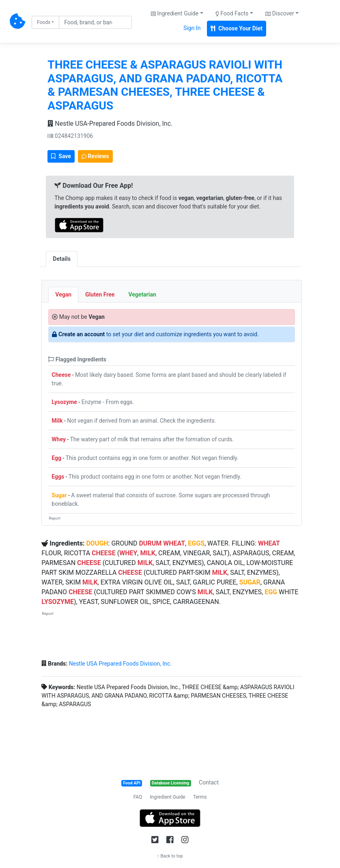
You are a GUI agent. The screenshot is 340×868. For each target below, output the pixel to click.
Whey (59, 439)
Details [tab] (62, 259)
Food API (132, 783)
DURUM (150, 543)
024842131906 (70, 136)
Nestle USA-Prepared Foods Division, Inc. (110, 124)
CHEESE (104, 553)
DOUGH (97, 543)
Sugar (59, 495)
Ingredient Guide (167, 797)
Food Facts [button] (232, 13)
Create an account (82, 334)
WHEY (128, 553)
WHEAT (174, 543)
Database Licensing (170, 783)
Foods (44, 22)
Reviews (95, 156)
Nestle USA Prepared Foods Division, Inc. (120, 664)
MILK (148, 553)
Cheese (61, 375)
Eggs (58, 477)
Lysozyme (64, 402)
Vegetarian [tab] (142, 294)
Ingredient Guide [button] (175, 13)
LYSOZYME (58, 602)
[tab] (84, 255)
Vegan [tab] (63, 294)
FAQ (138, 797)
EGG (271, 592)
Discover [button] (280, 13)
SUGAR (250, 582)
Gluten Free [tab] (100, 294)
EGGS (196, 543)
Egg (56, 458)
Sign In (192, 28)
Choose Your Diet (237, 28)
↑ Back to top (170, 856)
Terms (200, 797)
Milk (57, 421)
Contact (209, 782)
